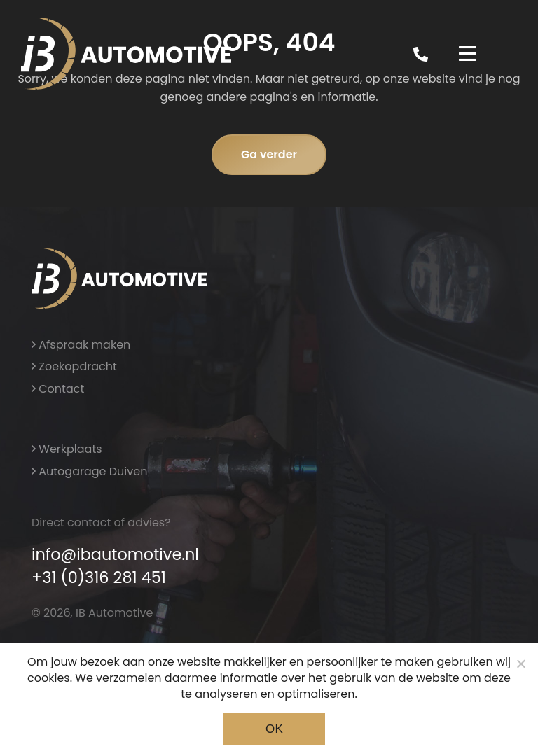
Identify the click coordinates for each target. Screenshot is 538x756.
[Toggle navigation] (468, 54)
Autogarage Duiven (89, 471)
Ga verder (269, 154)
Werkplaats (67, 449)
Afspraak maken (81, 345)
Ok (274, 729)
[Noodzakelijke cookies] (520, 664)
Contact (58, 389)
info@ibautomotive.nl (115, 554)
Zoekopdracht (74, 366)
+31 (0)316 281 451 (99, 577)
